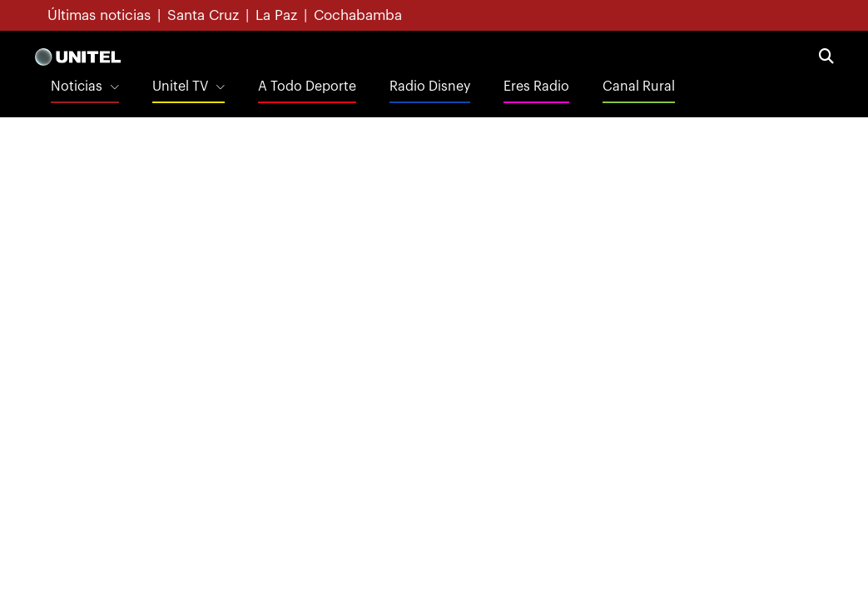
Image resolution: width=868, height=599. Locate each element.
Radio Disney (430, 87)
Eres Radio (536, 87)
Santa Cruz (203, 15)
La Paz (276, 15)
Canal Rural (639, 87)
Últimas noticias (99, 15)
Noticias (77, 87)
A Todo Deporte (307, 87)
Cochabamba (358, 15)
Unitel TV (180, 87)
